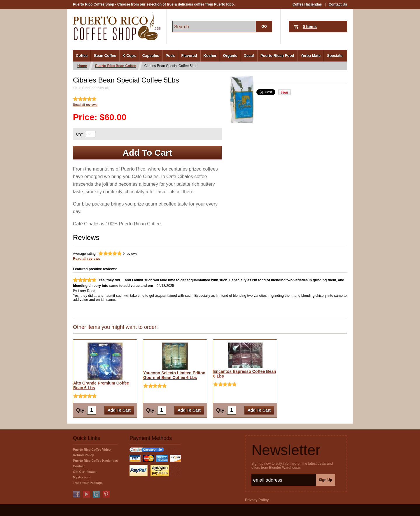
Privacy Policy (257, 500)
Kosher (210, 56)
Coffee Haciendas (307, 4)
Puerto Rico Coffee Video (92, 450)
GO (264, 27)
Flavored (189, 56)
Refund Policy (83, 455)
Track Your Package (88, 483)
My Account (82, 477)
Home (82, 66)
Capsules (151, 56)
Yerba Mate (311, 56)
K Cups (129, 56)
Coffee (82, 56)
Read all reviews (85, 105)
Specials (335, 56)
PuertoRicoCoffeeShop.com (117, 26)
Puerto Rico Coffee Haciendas (95, 461)
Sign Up (325, 480)
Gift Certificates (85, 472)
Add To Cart (147, 153)
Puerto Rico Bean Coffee (116, 66)
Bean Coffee (105, 56)
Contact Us (338, 4)
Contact (79, 466)
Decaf (249, 56)
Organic (230, 56)
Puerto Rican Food (277, 56)
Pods (170, 56)
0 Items (310, 27)
